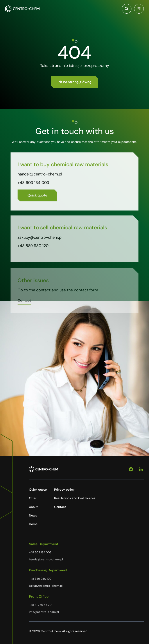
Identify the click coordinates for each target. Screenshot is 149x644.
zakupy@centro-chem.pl (40, 240)
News (33, 515)
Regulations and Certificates (75, 498)
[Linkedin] (141, 469)
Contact (60, 507)
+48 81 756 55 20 (40, 605)
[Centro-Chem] (22, 9)
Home (33, 524)
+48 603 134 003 (33, 184)
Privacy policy (64, 490)
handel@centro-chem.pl (40, 176)
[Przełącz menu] (139, 9)
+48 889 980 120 (33, 249)
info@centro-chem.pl (44, 612)
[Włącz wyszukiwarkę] (127, 9)
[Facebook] (131, 469)
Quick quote (38, 490)
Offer (33, 498)
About (33, 507)
